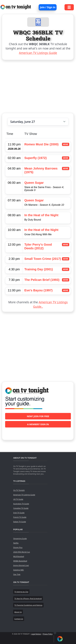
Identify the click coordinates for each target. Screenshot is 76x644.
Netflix (16, 543)
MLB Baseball (19, 556)
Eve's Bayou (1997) (39, 290)
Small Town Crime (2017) (43, 259)
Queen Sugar (34, 183)
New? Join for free (38, 416)
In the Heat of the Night (41, 215)
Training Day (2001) (39, 269)
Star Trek (17, 574)
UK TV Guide (18, 499)
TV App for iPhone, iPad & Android (28, 598)
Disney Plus (18, 547)
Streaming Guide (20, 538)
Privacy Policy (48, 634)
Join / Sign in (48, 7)
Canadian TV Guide (21, 508)
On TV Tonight (19, 490)
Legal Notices (36, 634)
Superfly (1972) (36, 158)
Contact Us (19, 619)
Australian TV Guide (21, 504)
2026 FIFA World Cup (22, 552)
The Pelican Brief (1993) (42, 280)
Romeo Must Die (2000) (41, 144)
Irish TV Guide (19, 513)
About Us (18, 612)
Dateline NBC (18, 570)
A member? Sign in (38, 424)
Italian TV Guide (20, 522)
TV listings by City (21, 592)
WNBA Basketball (20, 561)
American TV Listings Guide (38, 53)
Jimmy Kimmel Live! (21, 565)
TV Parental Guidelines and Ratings (28, 605)
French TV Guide (20, 517)
